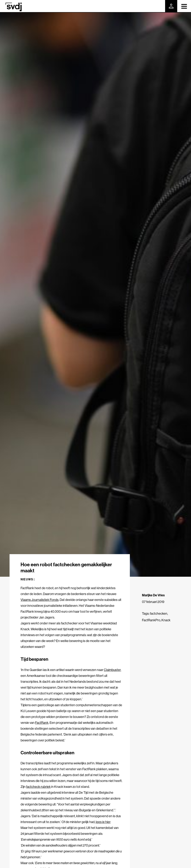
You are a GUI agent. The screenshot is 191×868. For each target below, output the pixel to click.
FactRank (42, 723)
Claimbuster (112, 670)
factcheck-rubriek (38, 787)
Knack (166, 620)
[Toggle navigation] (184, 6)
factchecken (159, 613)
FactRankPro (151, 620)
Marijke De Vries (153, 595)
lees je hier (103, 822)
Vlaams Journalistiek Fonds (40, 600)
